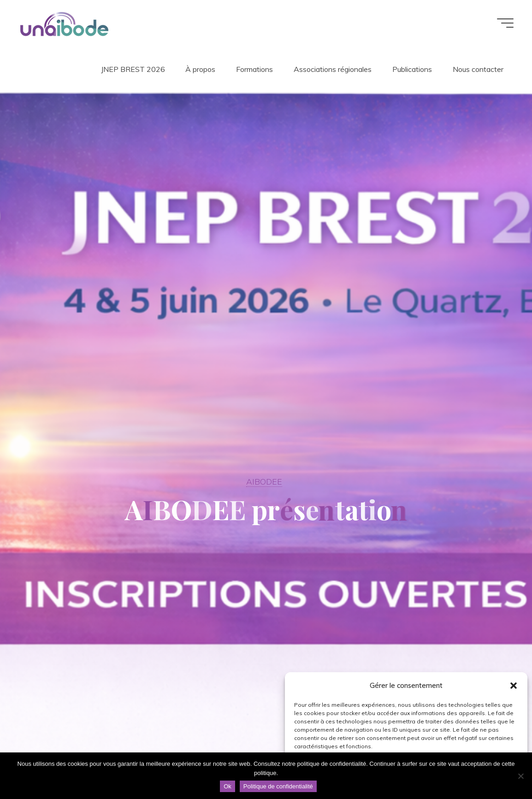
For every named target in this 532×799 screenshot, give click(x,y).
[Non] (520, 776)
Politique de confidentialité (278, 786)
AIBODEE (264, 481)
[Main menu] (505, 23)
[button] (514, 686)
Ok (228, 786)
